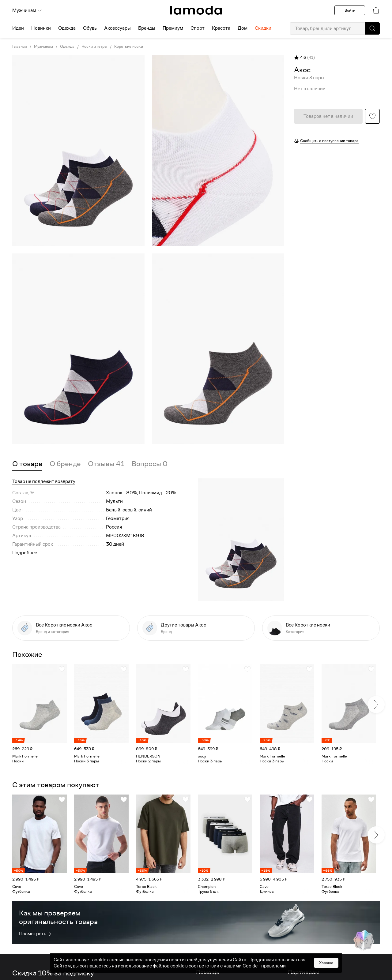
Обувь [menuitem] (90, 28)
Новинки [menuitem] (41, 28)
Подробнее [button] (25, 553)
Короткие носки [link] (129, 47)
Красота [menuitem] (221, 28)
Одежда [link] (67, 47)
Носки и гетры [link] (94, 47)
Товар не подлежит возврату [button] (44, 481)
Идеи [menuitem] (18, 28)
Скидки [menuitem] (263, 28)
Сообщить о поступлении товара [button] (329, 141)
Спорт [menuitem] (198, 28)
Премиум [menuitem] (173, 28)
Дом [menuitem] (243, 28)
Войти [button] (350, 10)
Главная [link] (20, 47)
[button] (372, 28)
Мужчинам (27, 10)
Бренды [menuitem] (147, 28)
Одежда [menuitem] (67, 28)
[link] (196, 10)
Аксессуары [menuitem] (117, 28)
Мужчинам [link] (43, 47)
